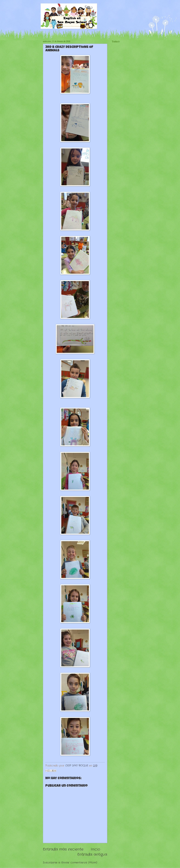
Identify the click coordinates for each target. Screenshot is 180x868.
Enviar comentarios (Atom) (79, 863)
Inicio (95, 849)
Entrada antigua (92, 854)
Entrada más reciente (63, 849)
